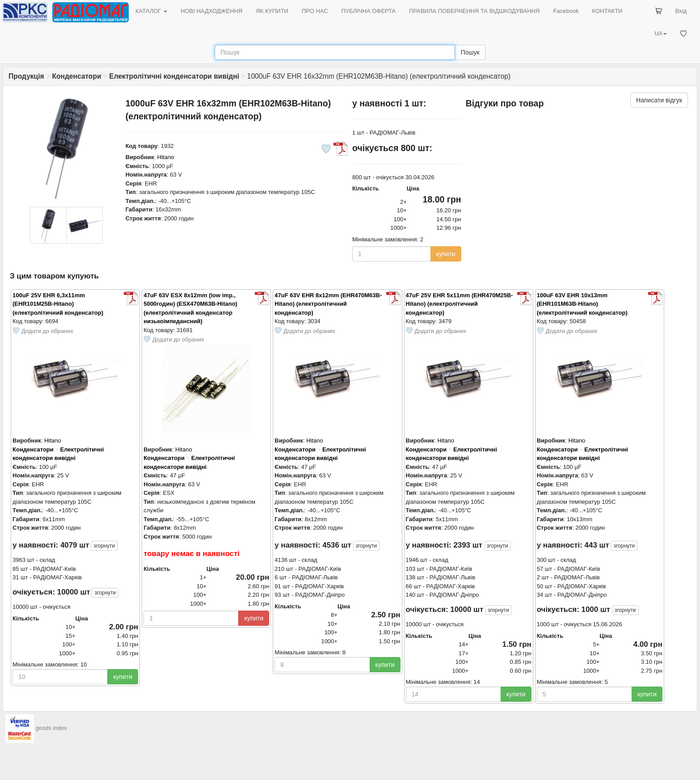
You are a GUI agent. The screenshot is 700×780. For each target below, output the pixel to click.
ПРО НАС (315, 11)
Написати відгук (659, 100)
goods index (51, 728)
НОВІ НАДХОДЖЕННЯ (211, 11)
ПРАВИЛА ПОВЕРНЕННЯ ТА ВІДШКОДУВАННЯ (474, 11)
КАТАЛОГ (151, 11)
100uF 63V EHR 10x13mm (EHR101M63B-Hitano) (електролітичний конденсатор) (582, 304)
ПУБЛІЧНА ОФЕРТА (369, 11)
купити (446, 254)
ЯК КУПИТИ (272, 11)
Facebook (566, 11)
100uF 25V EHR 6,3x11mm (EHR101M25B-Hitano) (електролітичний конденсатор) (58, 304)
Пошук (470, 52)
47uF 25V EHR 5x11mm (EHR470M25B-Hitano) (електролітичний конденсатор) (460, 304)
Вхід (681, 11)
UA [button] (661, 33)
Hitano (166, 157)
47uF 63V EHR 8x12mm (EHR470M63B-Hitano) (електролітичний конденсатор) (328, 304)
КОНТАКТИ (607, 11)
